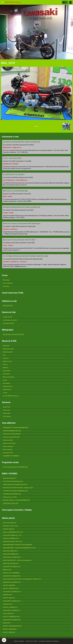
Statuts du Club (8, 317)
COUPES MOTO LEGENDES (14, 175)
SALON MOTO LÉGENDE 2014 (12, 576)
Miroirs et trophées (9, 377)
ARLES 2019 (7, 623)
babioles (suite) (8, 386)
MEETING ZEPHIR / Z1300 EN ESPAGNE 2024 (16, 500)
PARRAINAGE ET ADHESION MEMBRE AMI (15, 428)
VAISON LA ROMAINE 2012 (11, 538)
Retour (36, 126)
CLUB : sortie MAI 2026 (12, 158)
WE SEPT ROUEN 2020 (10, 629)
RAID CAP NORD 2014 (9, 478)
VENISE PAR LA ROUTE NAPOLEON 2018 (15, 485)
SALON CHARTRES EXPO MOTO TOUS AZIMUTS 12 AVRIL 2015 (22, 579)
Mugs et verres (7, 361)
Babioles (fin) (7, 390)
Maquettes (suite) (8, 349)
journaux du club (8, 453)
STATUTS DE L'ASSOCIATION (12, 434)
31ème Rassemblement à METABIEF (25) (15, 467)
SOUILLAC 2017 (8, 604)
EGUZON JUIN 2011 (9, 529)
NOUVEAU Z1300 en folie (10, 526)
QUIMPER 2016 (7, 595)
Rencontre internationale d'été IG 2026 (19, 240)
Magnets (6, 368)
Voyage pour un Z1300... (10, 497)
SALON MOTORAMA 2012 (11, 554)
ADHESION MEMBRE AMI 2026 (12, 431)
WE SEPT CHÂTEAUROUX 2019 (12, 626)
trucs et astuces (8, 283)
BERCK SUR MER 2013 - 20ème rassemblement (17, 560)
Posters (5, 364)
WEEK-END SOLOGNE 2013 (11, 563)
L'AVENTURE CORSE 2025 (11, 503)
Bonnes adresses (8, 446)
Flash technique (8, 450)
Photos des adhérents (10, 523)
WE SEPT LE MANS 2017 (10, 607)
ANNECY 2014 (7, 570)
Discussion (6, 286)
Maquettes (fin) (8, 352)
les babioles (6, 383)
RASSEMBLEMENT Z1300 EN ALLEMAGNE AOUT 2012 (19, 548)
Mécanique (6, 280)
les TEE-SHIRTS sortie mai (11, 396)
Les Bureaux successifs (10, 320)
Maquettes (6, 346)
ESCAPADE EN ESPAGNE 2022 (12, 494)
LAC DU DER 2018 (8, 614)
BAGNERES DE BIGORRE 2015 (12, 582)
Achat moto (7, 407)
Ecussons (6, 358)
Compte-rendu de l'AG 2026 (11, 437)
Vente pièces (7, 416)
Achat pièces (7, 413)
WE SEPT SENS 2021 (9, 632)
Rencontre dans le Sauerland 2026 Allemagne (22, 223)
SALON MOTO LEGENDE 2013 (12, 567)
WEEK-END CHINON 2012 (10, 551)
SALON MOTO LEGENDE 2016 (12, 601)
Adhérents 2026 (8, 440)
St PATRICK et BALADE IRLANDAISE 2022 (15, 491)
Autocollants (7, 371)
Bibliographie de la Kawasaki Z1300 (13, 334)
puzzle (5, 380)
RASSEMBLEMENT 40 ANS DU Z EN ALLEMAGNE (17, 545)
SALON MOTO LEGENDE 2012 (12, 557)
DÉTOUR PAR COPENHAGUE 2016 (13, 481)
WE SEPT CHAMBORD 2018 (11, 617)
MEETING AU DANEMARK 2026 (15, 191)
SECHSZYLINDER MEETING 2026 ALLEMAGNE (22, 142)
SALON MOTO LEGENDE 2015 (12, 592)
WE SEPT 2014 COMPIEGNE (11, 573)
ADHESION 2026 (8, 306)
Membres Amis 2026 (9, 443)
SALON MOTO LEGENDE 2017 (12, 610)
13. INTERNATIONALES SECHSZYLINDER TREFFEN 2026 (26, 256)
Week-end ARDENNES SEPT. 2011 (13, 532)
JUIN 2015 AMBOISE (9, 585)
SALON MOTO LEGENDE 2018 (12, 620)
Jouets (5, 393)
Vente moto (7, 410)
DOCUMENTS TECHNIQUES (11, 456)
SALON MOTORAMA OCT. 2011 (12, 535)
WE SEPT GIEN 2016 (9, 598)
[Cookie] (4, 640)
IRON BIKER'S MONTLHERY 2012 (13, 542)
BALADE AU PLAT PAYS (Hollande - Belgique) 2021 (18, 488)
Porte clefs (6, 374)
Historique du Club (8, 323)
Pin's (4, 355)
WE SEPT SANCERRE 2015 (11, 589)
